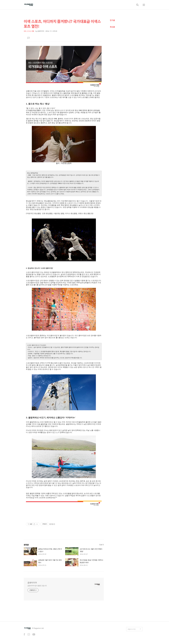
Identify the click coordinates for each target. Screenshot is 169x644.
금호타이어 (32, 583)
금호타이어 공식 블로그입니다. (37, 586)
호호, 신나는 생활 (29, 31)
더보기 (102, 545)
